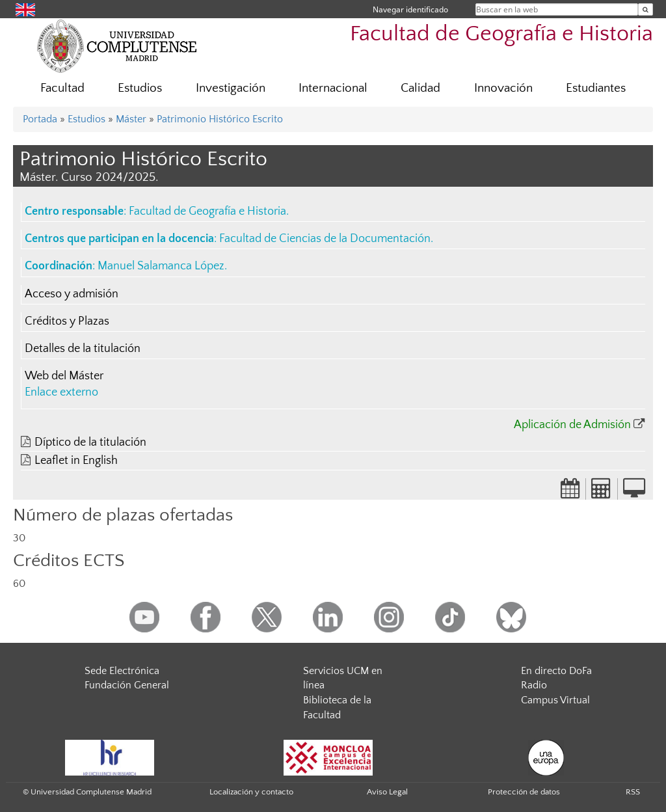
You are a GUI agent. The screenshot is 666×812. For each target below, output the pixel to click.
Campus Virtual (555, 700)
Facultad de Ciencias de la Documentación (325, 239)
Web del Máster (64, 376)
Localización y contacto (251, 792)
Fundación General (127, 685)
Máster (131, 119)
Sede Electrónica (122, 671)
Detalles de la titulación (83, 349)
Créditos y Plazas (67, 321)
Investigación (231, 88)
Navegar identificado (410, 9)
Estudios (140, 88)
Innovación (503, 88)
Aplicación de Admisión (572, 425)
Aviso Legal (387, 792)
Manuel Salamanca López (161, 266)
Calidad (420, 88)
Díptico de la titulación (90, 442)
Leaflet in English (76, 461)
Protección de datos (524, 792)
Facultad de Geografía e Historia (501, 34)
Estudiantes (596, 88)
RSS (633, 792)
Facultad (62, 88)
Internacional (333, 88)
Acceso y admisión (72, 294)
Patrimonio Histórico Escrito (220, 119)
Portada (40, 119)
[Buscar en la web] (646, 9)
